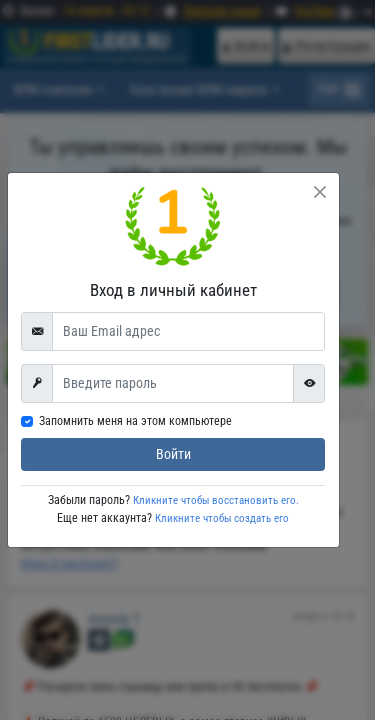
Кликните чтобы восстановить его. (214, 500)
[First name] (173, 383)
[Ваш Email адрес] (188, 331)
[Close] (319, 191)
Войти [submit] (173, 454)
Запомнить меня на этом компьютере (135, 421)
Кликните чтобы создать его (222, 518)
